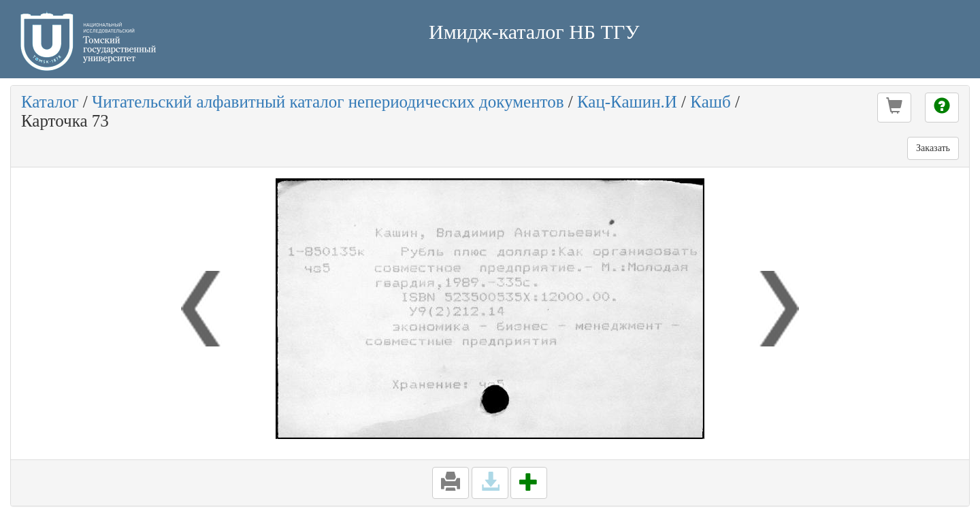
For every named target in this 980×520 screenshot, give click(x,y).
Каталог (50, 102)
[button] (894, 108)
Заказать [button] (933, 148)
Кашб (710, 102)
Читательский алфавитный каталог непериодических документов (328, 102)
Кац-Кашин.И (627, 102)
